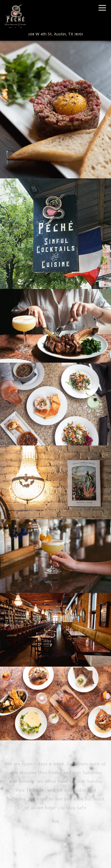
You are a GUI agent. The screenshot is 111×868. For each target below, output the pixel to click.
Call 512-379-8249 (55, 851)
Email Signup (56, 863)
